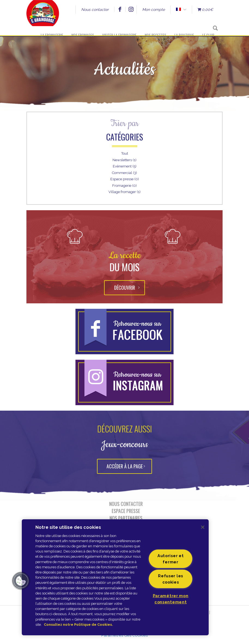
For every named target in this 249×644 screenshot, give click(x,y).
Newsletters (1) (124, 160)
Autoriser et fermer (171, 559)
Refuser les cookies (171, 579)
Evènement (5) (125, 166)
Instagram (131, 9)
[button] (21, 581)
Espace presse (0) (125, 179)
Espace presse (126, 511)
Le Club (208, 35)
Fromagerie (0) (124, 186)
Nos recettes (155, 35)
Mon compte (154, 10)
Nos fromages (83, 35)
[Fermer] (203, 527)
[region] (115, 577)
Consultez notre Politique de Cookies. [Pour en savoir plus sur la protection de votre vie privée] (78, 625)
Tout (125, 153)
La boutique (184, 35)
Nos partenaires (126, 518)
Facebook (120, 9)
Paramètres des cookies (124, 635)
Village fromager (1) (124, 192)
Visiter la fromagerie (119, 35)
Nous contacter (95, 10)
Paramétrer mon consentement (171, 599)
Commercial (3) (124, 173)
